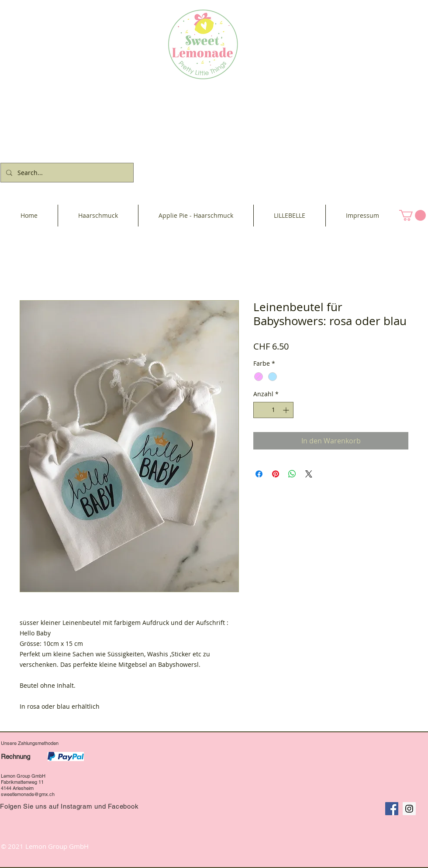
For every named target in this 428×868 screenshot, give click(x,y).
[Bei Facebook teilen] (259, 474)
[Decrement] (260, 410)
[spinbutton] (273, 410)
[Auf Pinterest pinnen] (276, 474)
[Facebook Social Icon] (392, 809)
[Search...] (66, 173)
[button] (412, 215)
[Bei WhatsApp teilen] (292, 474)
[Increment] (287, 410)
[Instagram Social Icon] (409, 809)
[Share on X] (309, 474)
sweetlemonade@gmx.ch (28, 794)
